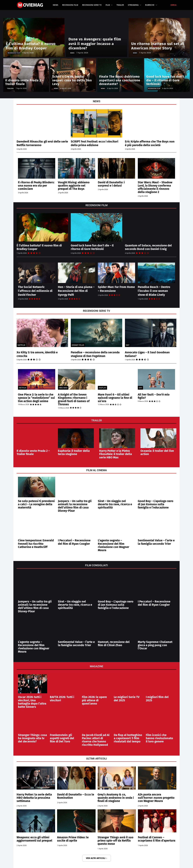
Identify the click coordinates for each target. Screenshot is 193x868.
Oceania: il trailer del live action (157, 452)
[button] (173, 5)
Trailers (10, 89)
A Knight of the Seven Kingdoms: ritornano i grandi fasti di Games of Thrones (74, 399)
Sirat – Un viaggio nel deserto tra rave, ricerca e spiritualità (115, 504)
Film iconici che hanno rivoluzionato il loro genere (159, 738)
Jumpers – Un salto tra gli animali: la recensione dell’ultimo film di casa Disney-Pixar (75, 506)
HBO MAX (63, 388)
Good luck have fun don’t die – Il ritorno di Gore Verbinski (94, 247)
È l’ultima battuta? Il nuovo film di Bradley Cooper (41, 247)
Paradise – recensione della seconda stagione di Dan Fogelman (96, 354)
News (72, 53)
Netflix (21, 345)
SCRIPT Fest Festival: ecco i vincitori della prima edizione (92, 143)
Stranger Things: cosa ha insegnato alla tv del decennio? (32, 738)
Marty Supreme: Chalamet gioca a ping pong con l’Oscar (155, 645)
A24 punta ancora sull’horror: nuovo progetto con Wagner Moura (156, 798)
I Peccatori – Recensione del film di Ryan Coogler (74, 542)
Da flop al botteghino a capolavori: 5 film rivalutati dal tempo (128, 738)
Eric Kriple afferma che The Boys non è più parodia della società (149, 143)
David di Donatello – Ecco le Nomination (76, 796)
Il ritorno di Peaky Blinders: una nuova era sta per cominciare (36, 186)
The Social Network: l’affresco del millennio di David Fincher (35, 291)
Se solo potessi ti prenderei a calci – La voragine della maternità (36, 504)
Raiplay (102, 388)
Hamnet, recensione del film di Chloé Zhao (114, 644)
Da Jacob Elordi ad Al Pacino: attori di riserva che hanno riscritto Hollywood (96, 740)
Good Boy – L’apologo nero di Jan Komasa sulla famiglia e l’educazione (156, 504)
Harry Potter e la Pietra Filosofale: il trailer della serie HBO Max (116, 454)
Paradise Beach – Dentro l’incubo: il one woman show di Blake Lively (154, 291)
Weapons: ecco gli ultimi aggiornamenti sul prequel (34, 839)
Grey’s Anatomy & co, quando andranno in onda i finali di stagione (116, 798)
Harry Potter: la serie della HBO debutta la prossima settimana (34, 798)
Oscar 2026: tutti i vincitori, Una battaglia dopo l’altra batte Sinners (32, 702)
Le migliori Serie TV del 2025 (127, 699)
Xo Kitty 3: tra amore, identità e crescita (39, 354)
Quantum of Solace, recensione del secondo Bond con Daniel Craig (151, 247)
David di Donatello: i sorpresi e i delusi (111, 184)
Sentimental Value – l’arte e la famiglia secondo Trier (156, 542)
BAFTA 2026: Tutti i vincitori (62, 699)
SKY (128, 345)
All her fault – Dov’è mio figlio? (154, 396)
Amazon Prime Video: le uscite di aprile (73, 839)
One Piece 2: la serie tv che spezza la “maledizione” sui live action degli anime (36, 398)
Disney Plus (78, 345)
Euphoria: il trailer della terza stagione (74, 452)
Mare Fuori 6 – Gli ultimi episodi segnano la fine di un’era (115, 398)
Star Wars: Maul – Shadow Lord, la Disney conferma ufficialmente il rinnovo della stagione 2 (155, 187)
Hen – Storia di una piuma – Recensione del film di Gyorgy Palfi (76, 291)
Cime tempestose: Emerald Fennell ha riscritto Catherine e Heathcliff (36, 544)
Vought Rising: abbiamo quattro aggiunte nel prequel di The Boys (74, 186)
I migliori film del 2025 (157, 699)
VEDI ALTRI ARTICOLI (97, 858)
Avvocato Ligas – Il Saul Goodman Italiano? (149, 354)
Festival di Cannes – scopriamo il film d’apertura (157, 839)
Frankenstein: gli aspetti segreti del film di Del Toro (62, 738)
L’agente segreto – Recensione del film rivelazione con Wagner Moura (114, 545)
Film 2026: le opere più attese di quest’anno (94, 700)
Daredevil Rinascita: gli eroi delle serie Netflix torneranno (41, 143)
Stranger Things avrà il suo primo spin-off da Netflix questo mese (115, 841)
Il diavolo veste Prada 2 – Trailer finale (33, 452)
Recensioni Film (14, 53)
